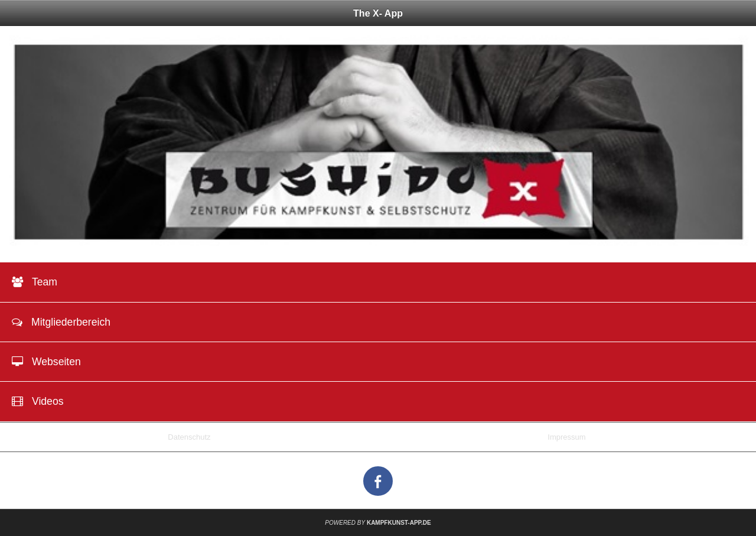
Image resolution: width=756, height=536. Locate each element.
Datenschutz (189, 437)
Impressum (566, 437)
